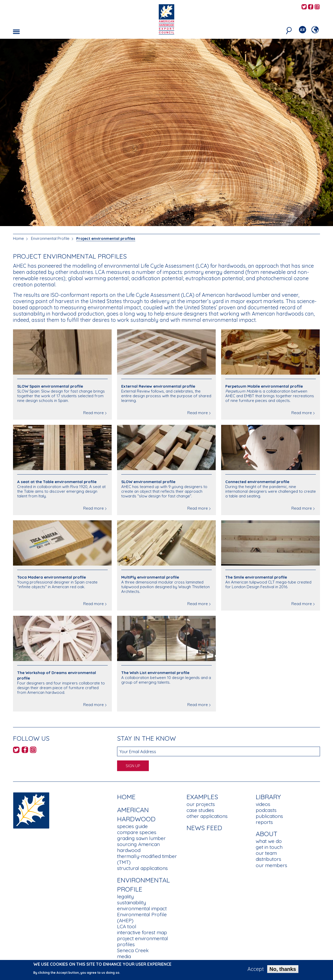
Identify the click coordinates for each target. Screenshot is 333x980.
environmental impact (142, 908)
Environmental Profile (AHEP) (142, 917)
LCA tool (127, 926)
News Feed (204, 828)
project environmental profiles (143, 941)
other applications (207, 816)
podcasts (266, 810)
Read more (94, 413)
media (124, 956)
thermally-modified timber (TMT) (147, 859)
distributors (268, 859)
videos (263, 804)
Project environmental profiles (106, 238)
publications (269, 816)
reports (264, 822)
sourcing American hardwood (138, 847)
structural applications (142, 868)
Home (18, 238)
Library (268, 797)
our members (271, 865)
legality (125, 896)
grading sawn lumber (141, 838)
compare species (137, 832)
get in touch (269, 847)
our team (266, 853)
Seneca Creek (133, 950)
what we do (269, 841)
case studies (200, 810)
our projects (201, 804)
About (267, 834)
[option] (166, 132)
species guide (132, 826)
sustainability (132, 902)
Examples (202, 797)
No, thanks (283, 970)
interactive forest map (142, 932)
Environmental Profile (50, 238)
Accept (256, 970)
